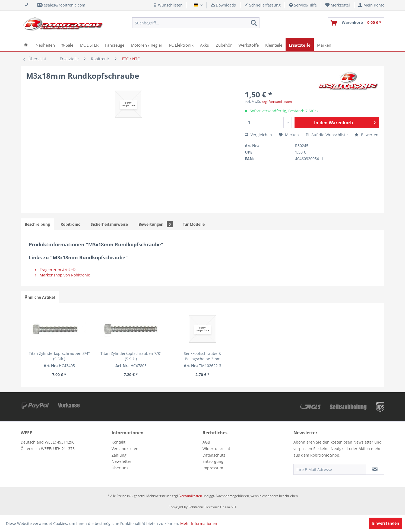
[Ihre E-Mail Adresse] (330, 469)
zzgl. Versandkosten (277, 102)
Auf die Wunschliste (327, 135)
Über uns (120, 468)
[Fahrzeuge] (115, 45)
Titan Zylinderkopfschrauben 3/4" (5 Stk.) (59, 356)
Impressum (213, 468)
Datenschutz (214, 455)
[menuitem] (338, 5)
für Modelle (194, 224)
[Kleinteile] (274, 45)
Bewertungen (156, 224)
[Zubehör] (224, 45)
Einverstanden (386, 523)
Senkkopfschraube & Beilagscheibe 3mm (202, 356)
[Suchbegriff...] (196, 23)
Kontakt (118, 442)
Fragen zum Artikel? (55, 270)
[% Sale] (67, 45)
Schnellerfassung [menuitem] (262, 5)
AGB (206, 442)
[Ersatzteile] (300, 45)
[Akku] (205, 45)
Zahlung (119, 455)
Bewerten (366, 135)
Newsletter (121, 461)
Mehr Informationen (199, 523)
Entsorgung (213, 461)
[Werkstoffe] (249, 45)
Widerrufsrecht (216, 449)
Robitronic (70, 224)
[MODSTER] (89, 45)
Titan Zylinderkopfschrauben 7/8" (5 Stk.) (131, 356)
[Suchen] (254, 23)
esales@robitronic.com (64, 5)
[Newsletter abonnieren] (375, 469)
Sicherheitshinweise (109, 224)
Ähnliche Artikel (40, 297)
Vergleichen (258, 135)
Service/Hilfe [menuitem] (303, 5)
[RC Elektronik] (181, 45)
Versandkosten (125, 449)
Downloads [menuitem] (223, 5)
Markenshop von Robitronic (62, 275)
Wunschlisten (168, 5)
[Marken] (324, 45)
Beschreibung (37, 224)
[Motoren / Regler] (147, 45)
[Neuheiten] (45, 45)
